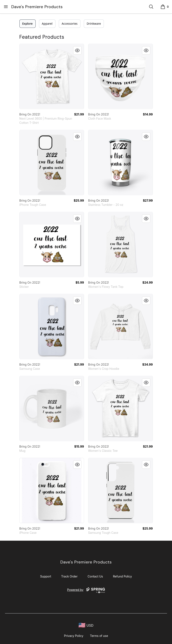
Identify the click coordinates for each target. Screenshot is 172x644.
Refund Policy (122, 576)
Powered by (86, 590)
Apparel (47, 24)
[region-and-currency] (86, 625)
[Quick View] (77, 50)
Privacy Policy (74, 636)
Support (46, 576)
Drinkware (94, 24)
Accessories (70, 24)
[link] (52, 76)
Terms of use (99, 636)
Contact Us (95, 576)
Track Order (69, 576)
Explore (28, 24)
